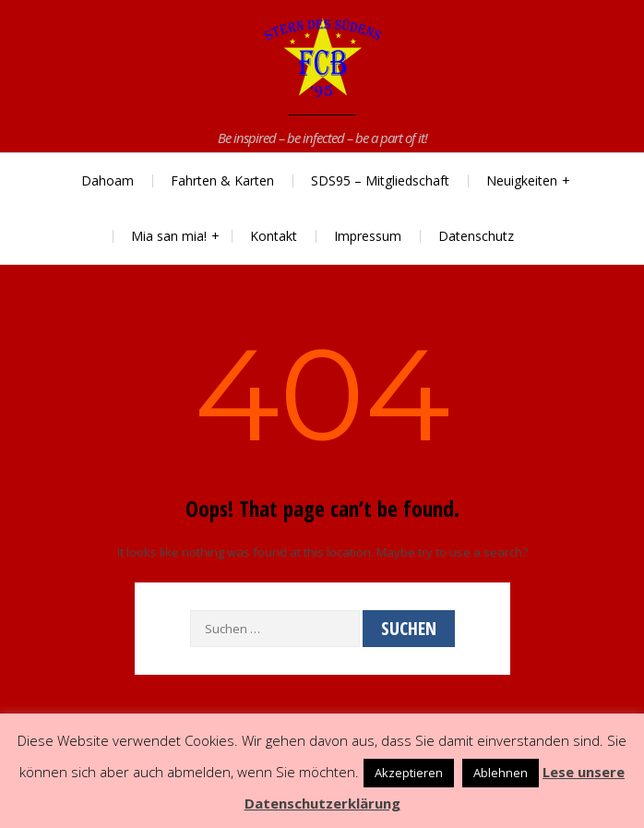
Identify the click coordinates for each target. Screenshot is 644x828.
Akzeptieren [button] (409, 773)
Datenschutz (476, 236)
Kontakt (274, 236)
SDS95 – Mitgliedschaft (380, 180)
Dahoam (107, 180)
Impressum (368, 236)
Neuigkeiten (522, 180)
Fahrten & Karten (222, 180)
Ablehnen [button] (501, 773)
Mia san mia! (169, 236)
